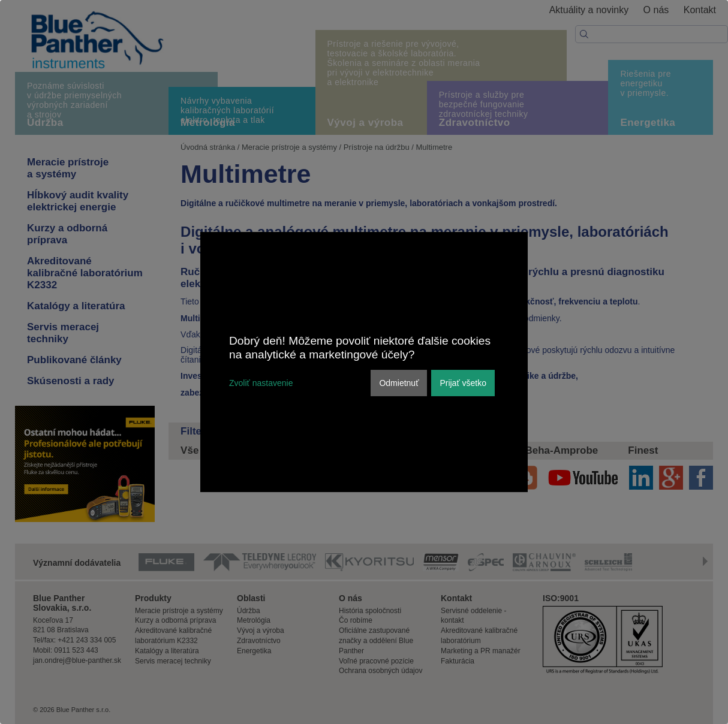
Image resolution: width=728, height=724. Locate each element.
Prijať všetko (463, 383)
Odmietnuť (399, 383)
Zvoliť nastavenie (261, 383)
